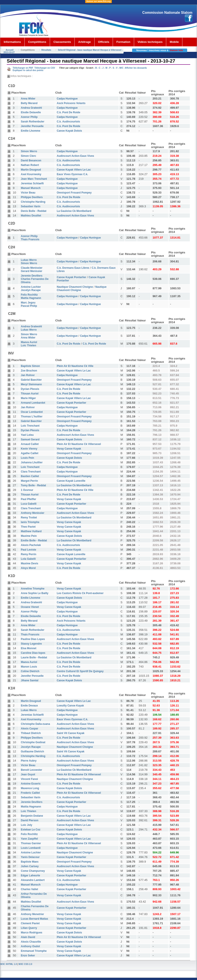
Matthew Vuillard (31, 531)
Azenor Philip (29, 117)
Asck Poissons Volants (71, 103)
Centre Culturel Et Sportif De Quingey (80, 671)
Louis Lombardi (31, 848)
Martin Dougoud (31, 170)
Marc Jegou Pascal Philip (29, 304)
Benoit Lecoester (31, 770)
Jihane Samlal (29, 680)
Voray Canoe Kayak (69, 449)
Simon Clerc (28, 156)
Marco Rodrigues (31, 933)
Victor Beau (28, 193)
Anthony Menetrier (32, 914)
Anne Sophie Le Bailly (35, 593)
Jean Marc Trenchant (34, 179)
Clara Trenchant (31, 472)
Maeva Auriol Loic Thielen (29, 344)
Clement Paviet (30, 923)
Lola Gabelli (28, 559)
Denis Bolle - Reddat (34, 211)
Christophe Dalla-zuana (35, 724)
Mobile (174, 42)
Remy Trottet (29, 518)
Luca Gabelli (29, 504)
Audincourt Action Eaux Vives (75, 156)
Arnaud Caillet (30, 444)
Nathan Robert (30, 165)
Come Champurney (33, 871)
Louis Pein (27, 458)
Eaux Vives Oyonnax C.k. (72, 174)
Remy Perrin (29, 554)
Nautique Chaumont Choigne (75, 287)
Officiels (104, 42)
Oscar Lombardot (32, 412)
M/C (121, 68)
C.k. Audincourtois (68, 122)
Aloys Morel (28, 568)
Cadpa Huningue (67, 99)
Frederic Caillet (30, 793)
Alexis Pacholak (31, 545)
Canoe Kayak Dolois (69, 131)
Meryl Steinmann (31, 384)
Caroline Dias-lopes (33, 653)
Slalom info (176, 50)
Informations (12, 42)
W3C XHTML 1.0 (9, 964)
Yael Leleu (27, 435)
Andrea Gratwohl (31, 108)
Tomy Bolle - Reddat (33, 485)
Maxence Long (30, 788)
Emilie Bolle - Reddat (34, 541)
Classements (62, 42)
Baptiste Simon (30, 366)
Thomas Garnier (31, 843)
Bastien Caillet (30, 476)
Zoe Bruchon (29, 371)
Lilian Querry (29, 928)
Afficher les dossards (136, 68)
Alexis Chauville (31, 942)
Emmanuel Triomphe (34, 951)
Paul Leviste (28, 550)
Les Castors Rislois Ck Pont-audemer (80, 593)
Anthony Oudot (30, 946)
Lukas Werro (29, 710)
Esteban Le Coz (30, 830)
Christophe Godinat (33, 742)
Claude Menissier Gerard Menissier (32, 269)
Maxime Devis (29, 563)
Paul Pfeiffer (28, 499)
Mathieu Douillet (31, 216)
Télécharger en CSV (45, 68)
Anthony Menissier (32, 513)
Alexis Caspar (29, 729)
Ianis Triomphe (30, 522)
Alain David (28, 937)
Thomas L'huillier (32, 417)
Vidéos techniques (150, 42)
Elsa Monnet (29, 648)
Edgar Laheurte (30, 875)
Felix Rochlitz (29, 834)
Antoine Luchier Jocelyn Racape (31, 289)
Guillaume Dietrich (32, 752)
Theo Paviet (28, 527)
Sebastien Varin (30, 206)
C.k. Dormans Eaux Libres (73, 268)
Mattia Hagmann (31, 807)
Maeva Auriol (29, 662)
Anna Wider (28, 99)
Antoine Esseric (31, 784)
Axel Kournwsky (31, 174)
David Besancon (31, 160)
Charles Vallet (29, 889)
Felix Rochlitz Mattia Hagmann (31, 296)
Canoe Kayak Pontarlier (72, 277)
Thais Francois (30, 635)
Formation (123, 42)
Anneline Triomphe (33, 589)
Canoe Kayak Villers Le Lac (74, 170)
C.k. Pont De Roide (68, 112)
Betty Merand (29, 103)
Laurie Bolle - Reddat (34, 657)
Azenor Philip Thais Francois (30, 238)
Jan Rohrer (28, 375)
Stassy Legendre (31, 644)
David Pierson (29, 820)
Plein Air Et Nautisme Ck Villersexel (79, 444)
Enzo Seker (28, 956)
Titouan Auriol (30, 394)
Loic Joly (26, 825)
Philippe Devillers (32, 197)
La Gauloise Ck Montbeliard (74, 211)
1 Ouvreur (27, 490)
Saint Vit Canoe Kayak (71, 733)
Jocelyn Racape (31, 747)
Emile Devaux (29, 706)
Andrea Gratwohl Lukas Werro (31, 328)
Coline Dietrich (30, 671)
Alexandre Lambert (33, 880)
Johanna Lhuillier (32, 462)
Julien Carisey (30, 866)
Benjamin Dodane (32, 816)
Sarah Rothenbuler (32, 122)
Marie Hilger (28, 398)
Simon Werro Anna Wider (29, 336)
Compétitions (37, 42)
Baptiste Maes (30, 862)
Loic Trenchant (30, 426)
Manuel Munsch (31, 188)
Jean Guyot (28, 774)
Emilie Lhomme (30, 131)
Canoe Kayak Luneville (71, 481)
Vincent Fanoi (29, 779)
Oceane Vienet (30, 607)
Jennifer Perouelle (32, 126)
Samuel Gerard (30, 439)
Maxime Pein (29, 536)
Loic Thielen (28, 811)
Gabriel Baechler (31, 380)
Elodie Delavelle (31, 112)
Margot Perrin (29, 481)
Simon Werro (29, 151)
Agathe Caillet (29, 453)
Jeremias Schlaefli (32, 183)
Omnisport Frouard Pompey (74, 193)
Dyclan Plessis (30, 389)
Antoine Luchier (31, 853)
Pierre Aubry (29, 761)
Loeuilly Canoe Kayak (70, 706)
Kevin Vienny (29, 449)
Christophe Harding (33, 202)
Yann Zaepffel (29, 839)
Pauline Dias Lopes (33, 639)
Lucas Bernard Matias (34, 919)
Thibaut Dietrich (31, 733)
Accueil (10, 50)
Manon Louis (29, 667)
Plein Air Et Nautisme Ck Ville (75, 366)
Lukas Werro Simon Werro (29, 262)
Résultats (46, 50)
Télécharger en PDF (23, 68)
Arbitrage (85, 42)
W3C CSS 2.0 (25, 964)
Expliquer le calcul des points (28, 70)
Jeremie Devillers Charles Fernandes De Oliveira (35, 279)
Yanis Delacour (30, 857)
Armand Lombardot (33, 403)
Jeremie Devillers (32, 802)
